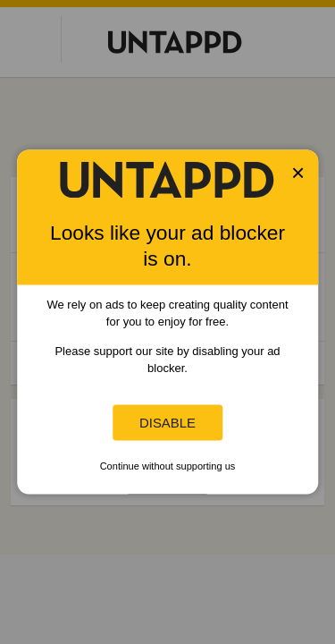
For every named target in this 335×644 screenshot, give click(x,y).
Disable (167, 423)
